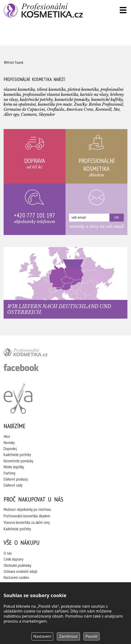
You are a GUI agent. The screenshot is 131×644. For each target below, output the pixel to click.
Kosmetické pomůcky (18, 461)
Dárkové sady (13, 485)
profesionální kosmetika (34, 353)
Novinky (9, 443)
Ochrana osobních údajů (20, 571)
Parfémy (9, 473)
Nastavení (42, 636)
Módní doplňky (14, 467)
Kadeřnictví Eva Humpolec (18, 398)
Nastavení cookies (16, 577)
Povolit (92, 636)
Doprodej (10, 449)
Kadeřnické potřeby (17, 455)
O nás (8, 553)
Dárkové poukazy (16, 479)
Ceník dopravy (13, 559)
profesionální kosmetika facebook (21, 367)
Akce (7, 436)
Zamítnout (68, 636)
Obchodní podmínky (17, 565)
